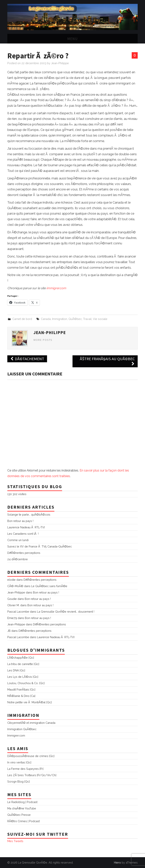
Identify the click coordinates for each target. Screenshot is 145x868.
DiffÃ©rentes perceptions (24, 553)
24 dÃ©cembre (18, 559)
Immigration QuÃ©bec (22, 729)
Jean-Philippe (60, 63)
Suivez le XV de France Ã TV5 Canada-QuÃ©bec (40, 546)
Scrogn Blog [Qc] (19, 781)
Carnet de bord (22, 319)
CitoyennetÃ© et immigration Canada (31, 723)
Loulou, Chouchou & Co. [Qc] (26, 683)
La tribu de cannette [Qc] (23, 664)
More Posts (43, 340)
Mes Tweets (15, 841)
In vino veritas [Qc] (19, 762)
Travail (87, 319)
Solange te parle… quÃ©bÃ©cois (29, 515)
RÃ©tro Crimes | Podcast (24, 821)
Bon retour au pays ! (20, 521)
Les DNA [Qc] (16, 670)
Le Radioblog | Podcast (22, 802)
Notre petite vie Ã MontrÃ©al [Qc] (30, 702)
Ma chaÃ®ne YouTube (22, 808)
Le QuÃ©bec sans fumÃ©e (49, 586)
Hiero (117, 862)
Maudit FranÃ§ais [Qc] (21, 689)
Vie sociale (100, 319)
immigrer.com (56, 288)
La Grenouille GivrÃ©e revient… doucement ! (66, 612)
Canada (46, 319)
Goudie (12, 599)
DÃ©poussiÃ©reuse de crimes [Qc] (31, 756)
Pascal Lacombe (18, 612)
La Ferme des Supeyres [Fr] (25, 769)
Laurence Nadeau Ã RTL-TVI (26, 527)
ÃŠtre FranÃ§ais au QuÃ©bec (107, 361)
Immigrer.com (16, 735)
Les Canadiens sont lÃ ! (23, 534)
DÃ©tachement (27, 359)
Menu (72, 39)
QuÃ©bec (75, 319)
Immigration (60, 319)
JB (9, 631)
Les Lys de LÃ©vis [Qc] (23, 677)
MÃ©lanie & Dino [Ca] (21, 696)
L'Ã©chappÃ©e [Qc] (21, 658)
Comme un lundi (18, 540)
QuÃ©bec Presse (19, 815)
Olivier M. (13, 605)
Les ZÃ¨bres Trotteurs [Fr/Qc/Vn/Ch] (32, 775)
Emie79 (12, 618)
